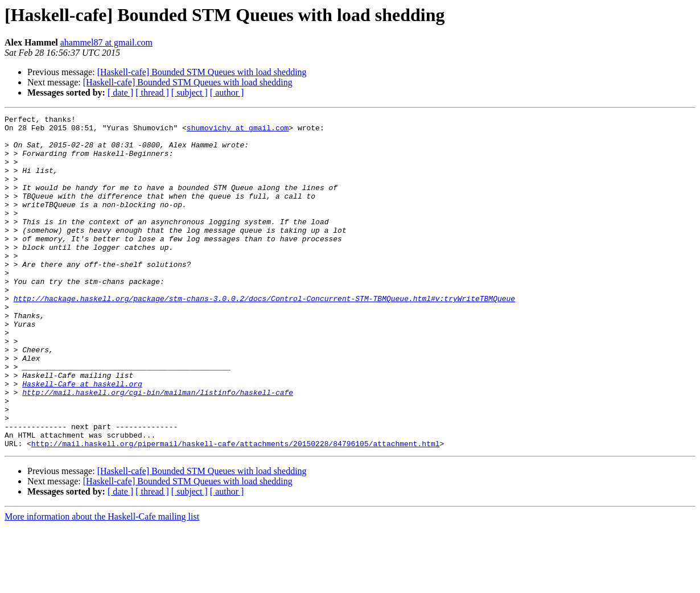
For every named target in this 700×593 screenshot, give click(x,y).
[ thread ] (152, 92)
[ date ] (120, 92)
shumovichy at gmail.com (238, 131)
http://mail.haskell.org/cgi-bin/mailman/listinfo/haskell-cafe (158, 448)
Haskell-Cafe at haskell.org (82, 438)
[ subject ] (190, 92)
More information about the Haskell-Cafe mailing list (102, 583)
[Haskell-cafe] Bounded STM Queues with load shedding (202, 72)
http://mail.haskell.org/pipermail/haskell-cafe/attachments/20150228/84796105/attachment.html (236, 510)
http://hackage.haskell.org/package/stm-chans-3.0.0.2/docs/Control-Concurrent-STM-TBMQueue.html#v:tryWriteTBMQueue (264, 336)
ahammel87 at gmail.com (106, 42)
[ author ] (227, 92)
